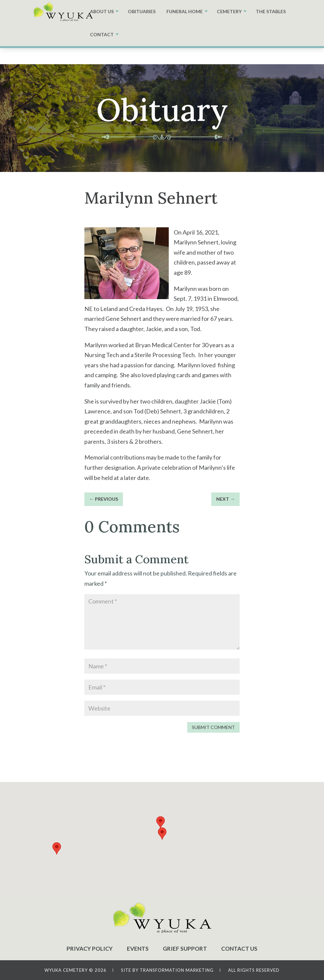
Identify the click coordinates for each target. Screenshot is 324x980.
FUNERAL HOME (185, 11)
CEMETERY (229, 11)
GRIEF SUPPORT (185, 949)
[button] (162, 834)
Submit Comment (213, 727)
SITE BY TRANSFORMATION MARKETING (167, 970)
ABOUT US (102, 11)
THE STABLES (271, 11)
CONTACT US (239, 949)
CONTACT (102, 34)
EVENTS (138, 949)
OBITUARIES (142, 11)
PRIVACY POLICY (90, 949)
